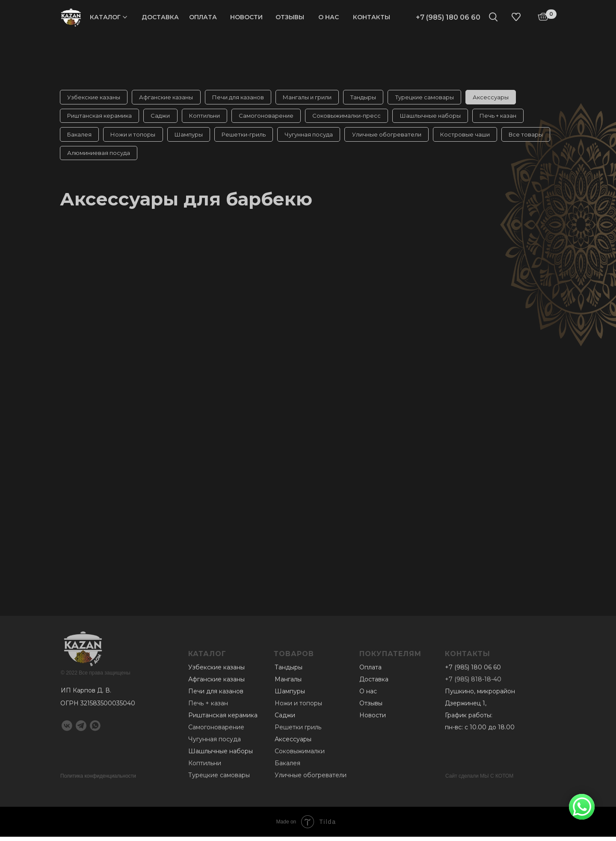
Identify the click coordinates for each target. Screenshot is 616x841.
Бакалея (80, 137)
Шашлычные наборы (439, 117)
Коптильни (208, 117)
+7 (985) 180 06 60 (448, 17)
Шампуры (192, 137)
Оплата (203, 17)
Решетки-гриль (249, 137)
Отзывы (290, 17)
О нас (329, 17)
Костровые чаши (475, 137)
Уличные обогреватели (395, 137)
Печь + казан (508, 117)
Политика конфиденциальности (98, 780)
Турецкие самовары (433, 98)
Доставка (160, 17)
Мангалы (288, 683)
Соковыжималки (300, 755)
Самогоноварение (272, 117)
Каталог (105, 17)
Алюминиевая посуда (154, 157)
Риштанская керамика (100, 117)
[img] (71, 17)
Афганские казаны (169, 98)
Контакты (372, 17)
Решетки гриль (298, 731)
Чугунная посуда (316, 137)
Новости (246, 17)
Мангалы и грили (313, 98)
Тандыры (370, 98)
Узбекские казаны (95, 98)
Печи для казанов (242, 98)
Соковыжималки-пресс (354, 117)
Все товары (85, 157)
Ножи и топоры (135, 137)
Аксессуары (501, 98)
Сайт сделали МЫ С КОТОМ (479, 780)
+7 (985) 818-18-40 (473, 683)
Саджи (163, 117)
